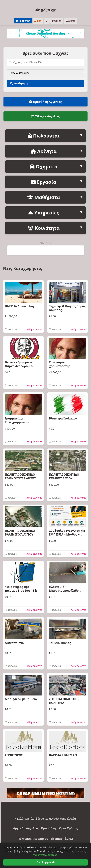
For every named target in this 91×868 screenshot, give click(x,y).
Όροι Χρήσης (68, 828)
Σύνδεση (57, 21)
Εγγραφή (70, 21)
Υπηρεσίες (44, 213)
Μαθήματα (44, 197)
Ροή (38, 21)
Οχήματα (44, 166)
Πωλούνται (44, 136)
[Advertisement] (46, 250)
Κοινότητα (44, 228)
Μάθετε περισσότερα (45, 862)
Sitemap (57, 839)
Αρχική (18, 828)
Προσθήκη (23, 21)
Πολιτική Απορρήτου (33, 839)
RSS (69, 839)
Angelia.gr (45, 10)
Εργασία (44, 182)
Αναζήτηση (19, 83)
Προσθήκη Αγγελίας (45, 102)
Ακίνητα (44, 151)
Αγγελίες (32, 828)
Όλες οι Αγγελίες (45, 116)
